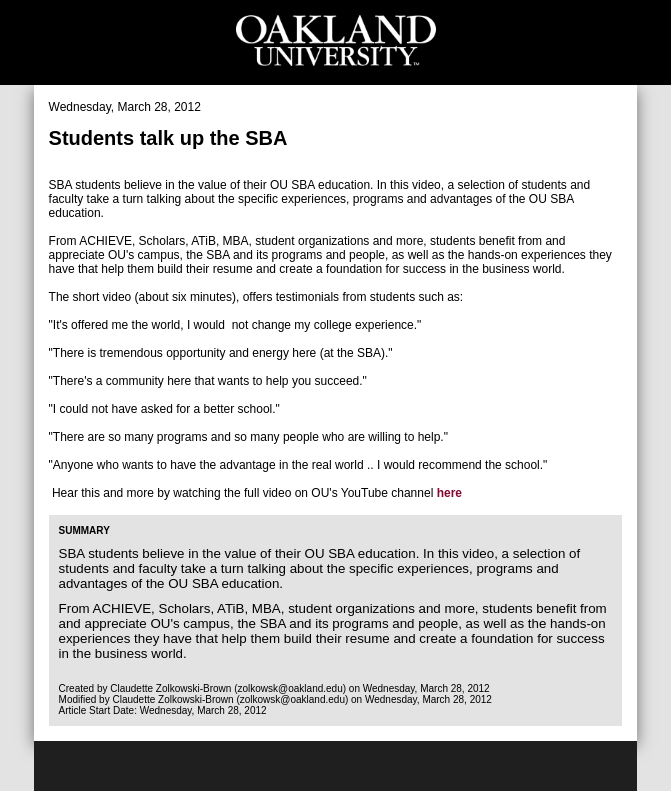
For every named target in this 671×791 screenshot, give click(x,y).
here (449, 493)
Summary (84, 530)
